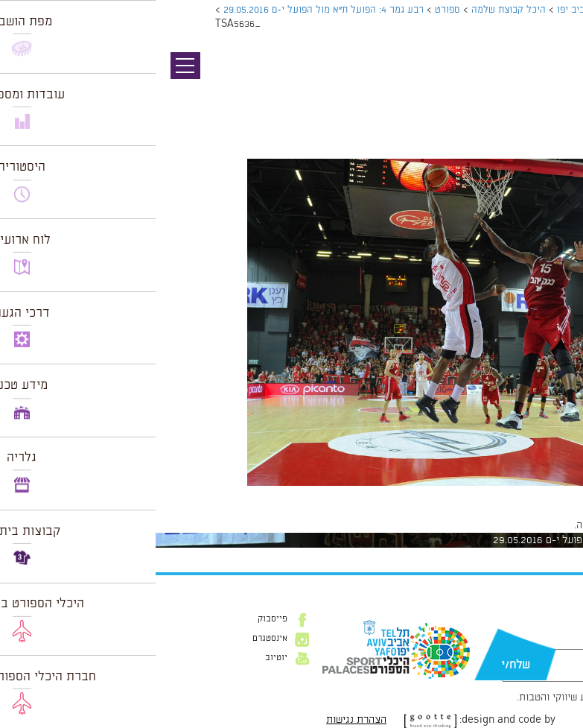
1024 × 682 (500, 493)
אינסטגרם (114, 639)
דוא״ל (546, 642)
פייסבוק (117, 619)
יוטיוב (121, 658)
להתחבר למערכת (534, 525)
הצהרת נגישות (201, 720)
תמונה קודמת (555, 78)
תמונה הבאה (557, 93)
